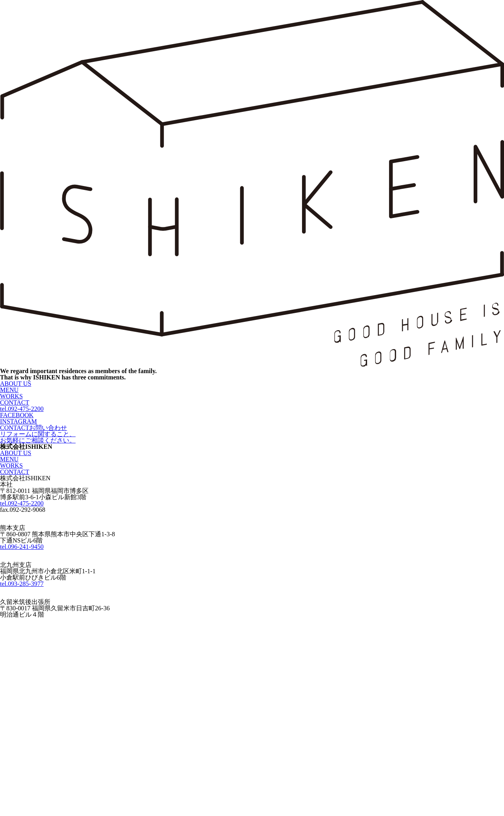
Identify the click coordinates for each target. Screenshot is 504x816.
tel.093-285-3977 (22, 584)
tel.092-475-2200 (22, 409)
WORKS (11, 396)
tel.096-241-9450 (22, 547)
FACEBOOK (17, 415)
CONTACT (15, 402)
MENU (9, 390)
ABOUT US (16, 384)
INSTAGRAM (19, 421)
